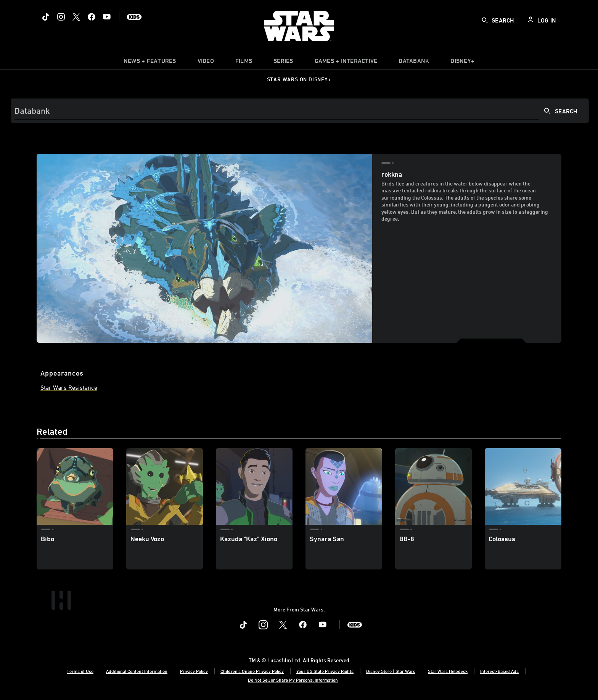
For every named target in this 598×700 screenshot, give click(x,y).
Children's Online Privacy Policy (252, 671)
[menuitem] (206, 63)
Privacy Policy (194, 671)
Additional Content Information (137, 671)
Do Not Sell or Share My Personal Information (293, 680)
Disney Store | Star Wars (391, 671)
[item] (150, 63)
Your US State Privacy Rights (325, 671)
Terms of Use (80, 671)
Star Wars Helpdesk (448, 671)
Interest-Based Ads (499, 671)
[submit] (485, 20)
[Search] (300, 111)
